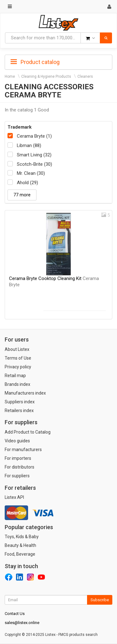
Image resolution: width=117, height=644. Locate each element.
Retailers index (19, 410)
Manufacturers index (25, 393)
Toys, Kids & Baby (22, 537)
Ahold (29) (27, 183)
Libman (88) (29, 145)
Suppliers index (20, 402)
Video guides (17, 441)
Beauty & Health (20, 545)
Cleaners (85, 76)
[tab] (58, 61)
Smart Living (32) (34, 155)
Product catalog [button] (35, 62)
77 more (22, 195)
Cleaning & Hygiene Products (46, 76)
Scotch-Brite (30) (34, 164)
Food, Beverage (20, 554)
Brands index (17, 384)
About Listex (17, 349)
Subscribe (100, 600)
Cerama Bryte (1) (34, 136)
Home (10, 76)
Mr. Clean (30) (31, 173)
